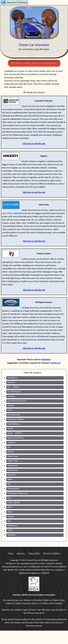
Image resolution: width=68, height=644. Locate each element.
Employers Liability (16, 419)
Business (11, 382)
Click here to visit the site (34, 144)
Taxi (9, 521)
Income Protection (16, 438)
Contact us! (56, 363)
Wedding (11, 535)
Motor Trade (13, 461)
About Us (21, 553)
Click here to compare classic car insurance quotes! (34, 63)
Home (11, 553)
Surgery (11, 516)
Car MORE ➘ (14, 387)
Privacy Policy (34, 553)
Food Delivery (14, 424)
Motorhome (13, 470)
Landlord (11, 442)
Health (10, 429)
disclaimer (46, 359)
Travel (10, 530)
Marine (11, 452)
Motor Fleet (13, 456)
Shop (10, 512)
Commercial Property (17, 401)
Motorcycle (12, 466)
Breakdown (12, 378)
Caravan (11, 396)
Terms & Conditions (51, 553)
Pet (9, 484)
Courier (11, 405)
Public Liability (14, 502)
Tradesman (12, 526)
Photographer (14, 489)
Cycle (10, 410)
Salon (10, 507)
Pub (9, 498)
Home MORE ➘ (15, 433)
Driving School (14, 415)
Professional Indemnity (18, 493)
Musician (11, 475)
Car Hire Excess (14, 392)
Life (9, 447)
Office (10, 479)
